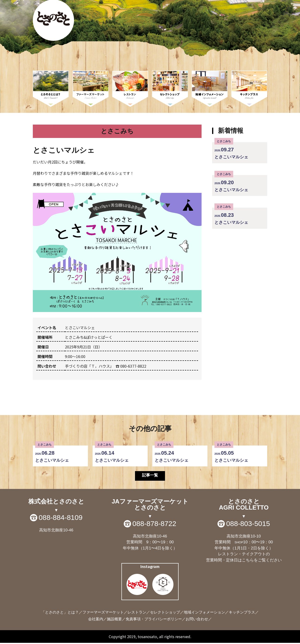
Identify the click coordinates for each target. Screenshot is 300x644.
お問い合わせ (197, 620)
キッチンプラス (242, 613)
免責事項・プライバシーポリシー (154, 620)
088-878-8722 (154, 525)
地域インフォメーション (204, 613)
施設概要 (114, 620)
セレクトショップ (165, 613)
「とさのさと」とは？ (60, 613)
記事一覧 (150, 476)
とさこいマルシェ (240, 151)
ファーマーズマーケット (103, 613)
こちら (248, 561)
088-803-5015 (248, 525)
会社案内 (96, 620)
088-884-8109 (61, 518)
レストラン (137, 613)
